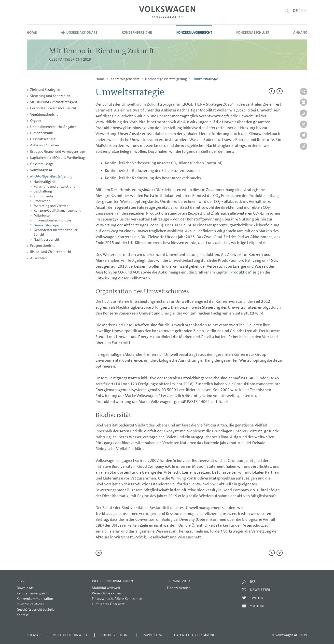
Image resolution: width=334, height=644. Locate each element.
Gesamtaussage (42, 164)
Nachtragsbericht (46, 239)
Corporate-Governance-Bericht (53, 108)
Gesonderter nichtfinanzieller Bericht (56, 232)
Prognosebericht (42, 246)
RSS (253, 582)
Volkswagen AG (42, 170)
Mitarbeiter (42, 215)
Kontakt (23, 615)
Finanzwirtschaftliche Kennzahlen (117, 599)
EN (304, 11)
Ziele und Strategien (45, 90)
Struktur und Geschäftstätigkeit (54, 102)
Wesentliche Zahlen (106, 593)
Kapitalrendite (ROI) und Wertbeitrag (57, 158)
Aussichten (38, 258)
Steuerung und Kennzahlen (50, 96)
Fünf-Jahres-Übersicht (108, 604)
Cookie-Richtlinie (115, 635)
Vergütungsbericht (44, 114)
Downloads (25, 588)
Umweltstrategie (46, 225)
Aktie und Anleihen (45, 145)
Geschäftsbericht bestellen (37, 609)
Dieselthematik (42, 133)
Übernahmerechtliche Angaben (53, 127)
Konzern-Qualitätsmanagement (57, 210)
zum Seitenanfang (99, 553)
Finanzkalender (178, 588)
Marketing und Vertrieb (51, 206)
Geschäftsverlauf (43, 139)
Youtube (257, 606)
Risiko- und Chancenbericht (51, 252)
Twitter (257, 598)
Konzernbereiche (137, 32)
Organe (36, 121)
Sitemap (34, 635)
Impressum (152, 635)
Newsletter (260, 590)
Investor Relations (30, 604)
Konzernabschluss (253, 32)
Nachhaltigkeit (45, 182)
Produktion (42, 201)
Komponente (43, 196)
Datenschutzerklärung (195, 635)
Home (32, 32)
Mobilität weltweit (106, 588)
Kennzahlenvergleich (32, 593)
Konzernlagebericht (194, 32)
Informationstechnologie (52, 220)
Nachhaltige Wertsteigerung (51, 176)
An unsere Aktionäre (79, 32)
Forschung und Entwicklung (54, 186)
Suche (286, 11)
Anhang (300, 32)
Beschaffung (43, 191)
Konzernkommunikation (35, 599)
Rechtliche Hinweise (70, 635)
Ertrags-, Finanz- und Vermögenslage (57, 151)
